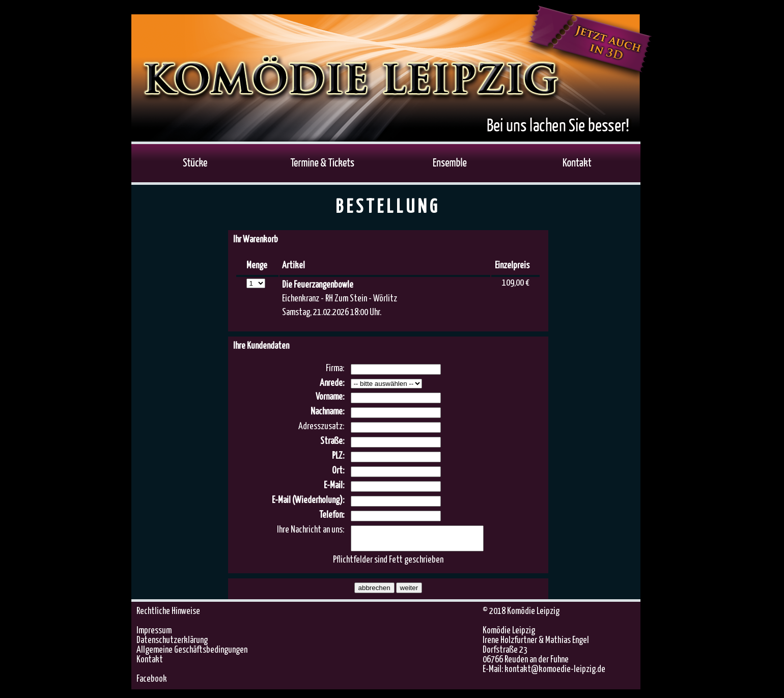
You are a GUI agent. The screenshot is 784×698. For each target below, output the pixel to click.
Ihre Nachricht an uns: (311, 530)
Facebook (152, 684)
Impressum (154, 635)
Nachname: (327, 412)
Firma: (335, 369)
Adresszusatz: (321, 427)
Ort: (338, 471)
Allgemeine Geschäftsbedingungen (192, 655)
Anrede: (332, 383)
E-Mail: (334, 486)
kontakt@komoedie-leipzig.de (555, 674)
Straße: (332, 441)
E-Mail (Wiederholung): (308, 500)
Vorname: (330, 397)
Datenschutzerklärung (172, 645)
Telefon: (332, 515)
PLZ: (338, 456)
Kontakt (150, 664)
